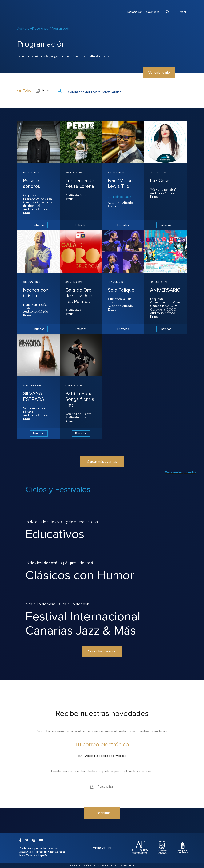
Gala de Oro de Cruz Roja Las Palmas (79, 296)
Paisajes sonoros (32, 183)
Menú (183, 12)
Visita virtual (102, 848)
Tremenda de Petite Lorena (80, 183)
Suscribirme (102, 813)
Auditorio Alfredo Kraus (33, 29)
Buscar (168, 12)
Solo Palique (121, 290)
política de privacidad (112, 756)
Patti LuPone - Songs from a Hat (80, 399)
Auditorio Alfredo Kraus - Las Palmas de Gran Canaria (32, 8)
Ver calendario (159, 72)
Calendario (153, 12)
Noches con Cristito (36, 293)
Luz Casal (160, 181)
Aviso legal (75, 865)
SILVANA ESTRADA (34, 397)
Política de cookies (94, 865)
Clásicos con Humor (80, 575)
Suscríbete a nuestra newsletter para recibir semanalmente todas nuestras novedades (102, 731)
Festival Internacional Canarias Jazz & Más (83, 624)
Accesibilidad (128, 865)
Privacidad (112, 865)
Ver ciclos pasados (102, 651)
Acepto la (102, 756)
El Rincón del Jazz (119, 197)
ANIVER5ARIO (165, 290)
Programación (134, 12)
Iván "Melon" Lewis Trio (121, 183)
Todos (24, 91)
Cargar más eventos (102, 462)
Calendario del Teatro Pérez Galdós (95, 92)
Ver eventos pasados (181, 472)
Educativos (55, 534)
